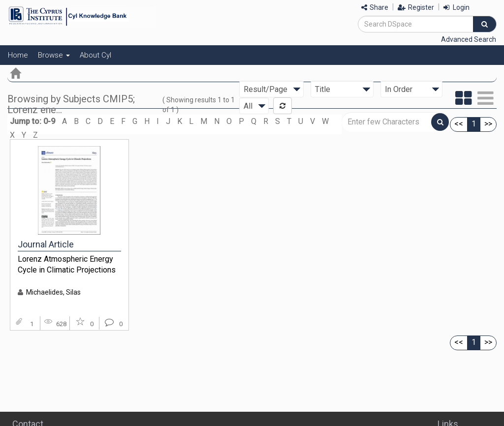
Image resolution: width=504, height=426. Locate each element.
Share (375, 7)
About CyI (95, 55)
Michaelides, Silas (53, 292)
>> (488, 124)
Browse (54, 55)
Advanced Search (469, 39)
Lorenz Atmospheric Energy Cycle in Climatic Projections (67, 265)
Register (416, 7)
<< (459, 124)
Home (18, 55)
